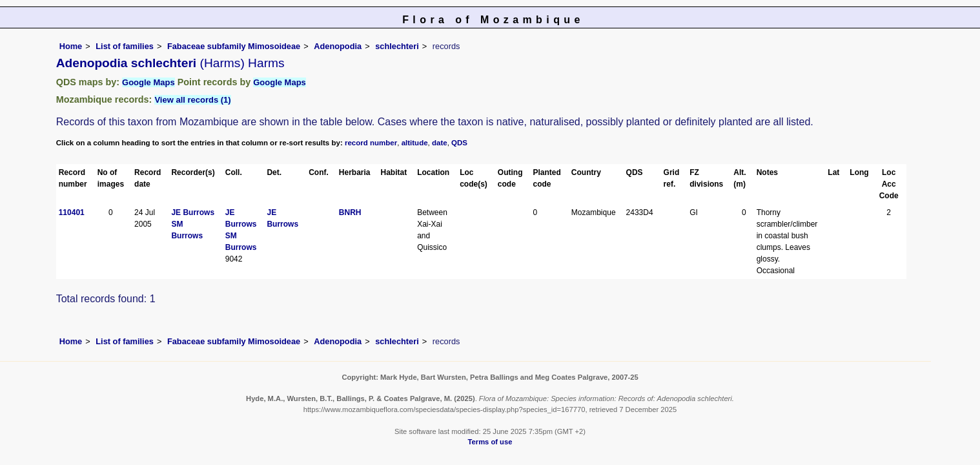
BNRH (350, 212)
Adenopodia (338, 46)
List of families (125, 46)
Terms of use (490, 442)
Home (71, 46)
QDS (459, 143)
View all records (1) (192, 100)
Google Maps (148, 82)
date (440, 143)
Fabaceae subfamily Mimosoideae (234, 46)
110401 (72, 212)
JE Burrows (193, 212)
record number (371, 143)
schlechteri (397, 46)
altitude (415, 143)
